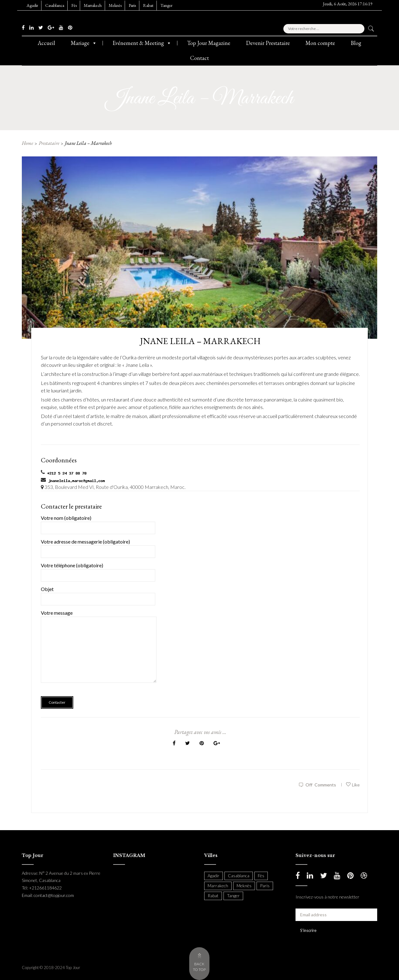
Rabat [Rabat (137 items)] (213, 896)
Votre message (99, 651)
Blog (356, 43)
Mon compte (320, 43)
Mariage (84, 43)
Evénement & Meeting (142, 43)
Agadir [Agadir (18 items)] (214, 876)
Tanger (166, 5)
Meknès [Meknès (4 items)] (244, 886)
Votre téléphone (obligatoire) (98, 570)
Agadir (32, 5)
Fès (74, 5)
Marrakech (93, 5)
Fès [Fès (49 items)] (261, 876)
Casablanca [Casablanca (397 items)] (239, 876)
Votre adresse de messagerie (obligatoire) (98, 547)
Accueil (46, 43)
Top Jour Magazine (209, 43)
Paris (132, 5)
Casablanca (55, 5)
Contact (199, 58)
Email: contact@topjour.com (48, 895)
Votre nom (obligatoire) (98, 523)
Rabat (148, 5)
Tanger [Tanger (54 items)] (233, 896)
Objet (98, 594)
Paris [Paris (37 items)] (265, 886)
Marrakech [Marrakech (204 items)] (218, 886)
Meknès (115, 5)
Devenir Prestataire (268, 43)
